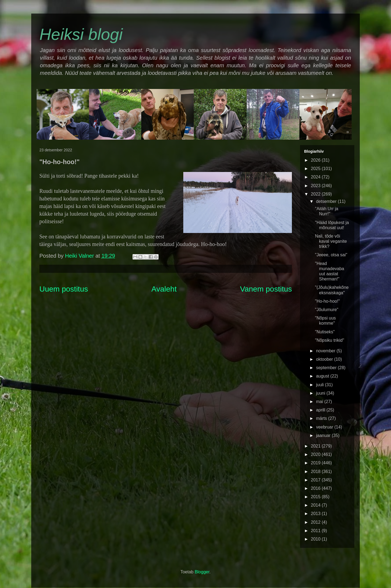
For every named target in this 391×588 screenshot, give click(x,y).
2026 (316, 160)
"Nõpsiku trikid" (329, 340)
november (326, 351)
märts (322, 418)
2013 (316, 514)
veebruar (325, 427)
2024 (316, 177)
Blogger (202, 572)
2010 (316, 539)
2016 (316, 488)
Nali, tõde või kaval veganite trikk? (331, 241)
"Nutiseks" (325, 332)
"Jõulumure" (327, 310)
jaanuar (324, 435)
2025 (316, 169)
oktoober (325, 359)
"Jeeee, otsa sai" (331, 255)
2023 (316, 186)
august (323, 376)
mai (320, 402)
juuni (321, 393)
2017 (316, 480)
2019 (316, 463)
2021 (316, 446)
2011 (316, 531)
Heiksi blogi (81, 34)
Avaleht (164, 289)
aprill (321, 410)
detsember (327, 201)
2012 (316, 522)
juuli (321, 385)
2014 (316, 505)
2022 (316, 194)
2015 (316, 497)
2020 (316, 454)
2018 (316, 472)
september (327, 368)
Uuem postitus (64, 289)
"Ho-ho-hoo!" (327, 301)
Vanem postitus (266, 289)
